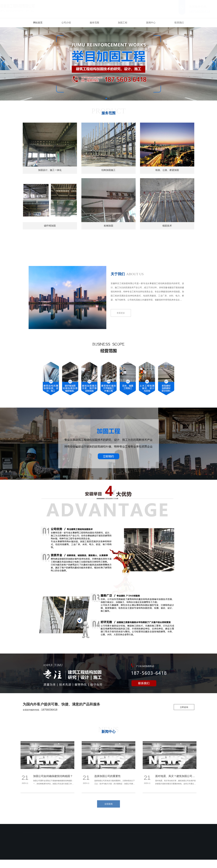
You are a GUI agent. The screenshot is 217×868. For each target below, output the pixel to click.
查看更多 (121, 313)
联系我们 (179, 23)
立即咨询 (184, 707)
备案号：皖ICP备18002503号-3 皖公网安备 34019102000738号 (104, 858)
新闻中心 (151, 23)
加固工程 (123, 23)
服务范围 (94, 23)
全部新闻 (108, 804)
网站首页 (38, 23)
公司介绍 (66, 23)
